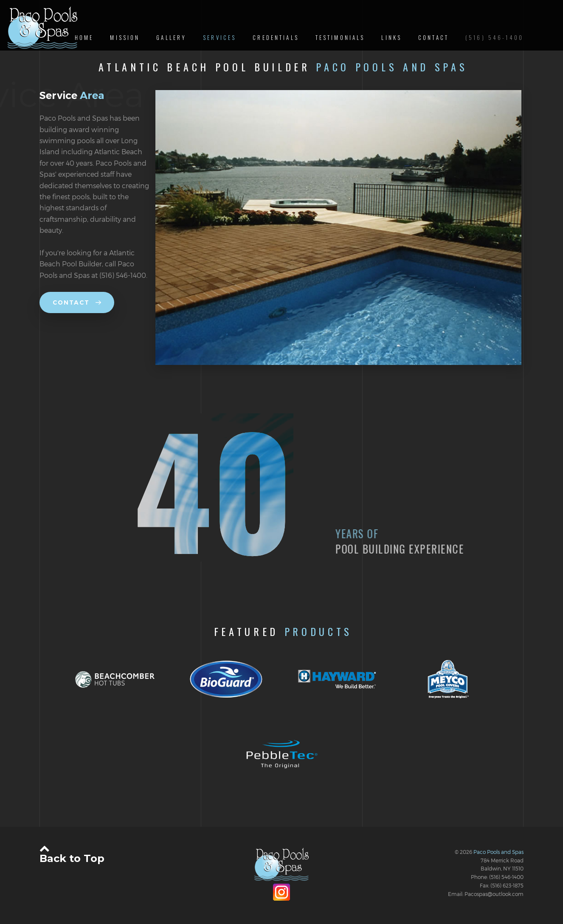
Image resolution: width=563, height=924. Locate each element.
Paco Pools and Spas (498, 852)
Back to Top (72, 853)
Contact (77, 302)
